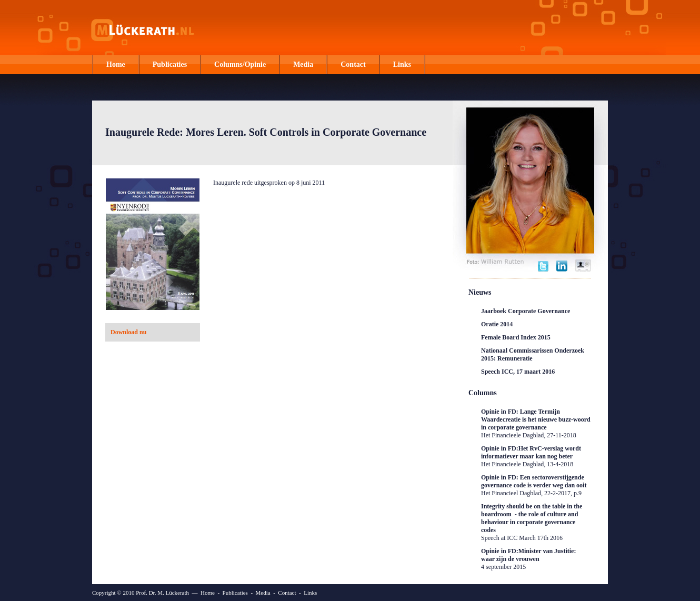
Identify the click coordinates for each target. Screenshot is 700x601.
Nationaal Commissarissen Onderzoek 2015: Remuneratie (533, 354)
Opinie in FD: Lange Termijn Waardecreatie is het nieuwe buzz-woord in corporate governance (536, 423)
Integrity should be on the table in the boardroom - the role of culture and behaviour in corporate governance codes (532, 522)
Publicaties (170, 64)
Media (303, 64)
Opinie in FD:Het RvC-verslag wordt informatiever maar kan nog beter (531, 456)
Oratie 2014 (497, 324)
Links (402, 64)
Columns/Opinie (240, 64)
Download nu (128, 332)
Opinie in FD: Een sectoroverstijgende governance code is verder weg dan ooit (534, 485)
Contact (353, 64)
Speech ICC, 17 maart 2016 (518, 372)
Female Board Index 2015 (516, 337)
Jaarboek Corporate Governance (526, 311)
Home (116, 64)
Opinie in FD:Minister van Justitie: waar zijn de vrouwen (528, 559)
